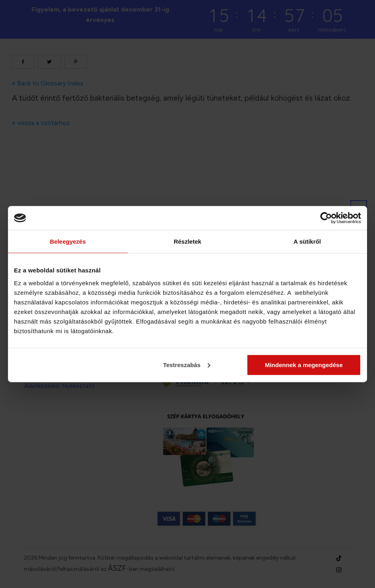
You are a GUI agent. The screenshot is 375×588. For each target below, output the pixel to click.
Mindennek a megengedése (304, 365)
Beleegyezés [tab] (68, 241)
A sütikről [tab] (307, 241)
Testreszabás (187, 365)
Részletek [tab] (187, 241)
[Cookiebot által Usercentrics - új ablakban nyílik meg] (326, 218)
